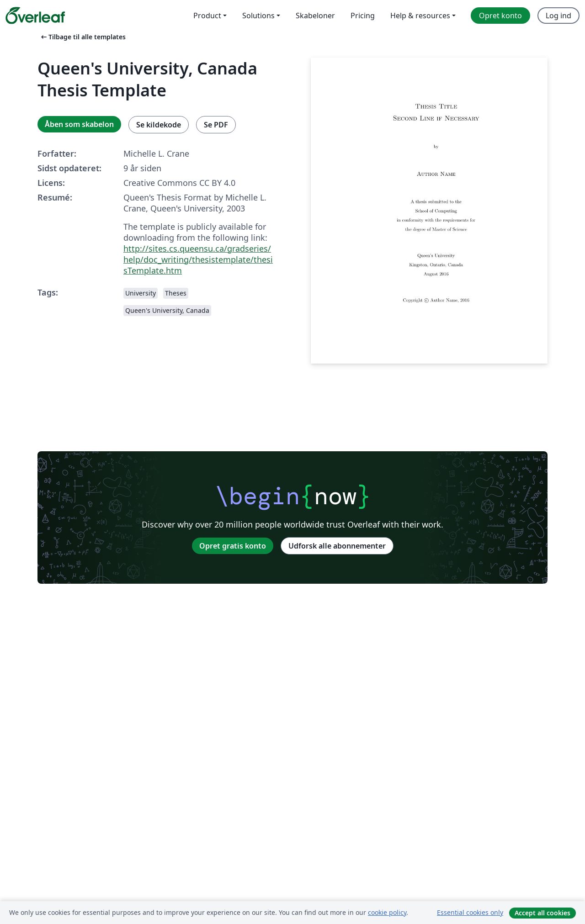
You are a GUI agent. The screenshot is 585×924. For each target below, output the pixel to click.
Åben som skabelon (79, 124)
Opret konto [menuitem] (500, 16)
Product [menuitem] (207, 16)
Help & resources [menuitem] (420, 16)
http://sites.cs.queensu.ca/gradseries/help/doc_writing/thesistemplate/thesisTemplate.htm (198, 259)
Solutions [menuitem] (258, 16)
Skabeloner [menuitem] (315, 16)
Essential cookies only (470, 912)
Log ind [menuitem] (558, 16)
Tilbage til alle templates (82, 37)
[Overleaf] (35, 16)
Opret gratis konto (233, 546)
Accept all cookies (542, 913)
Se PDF (216, 125)
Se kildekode (159, 125)
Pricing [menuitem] (363, 16)
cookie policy (387, 912)
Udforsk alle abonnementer (337, 546)
